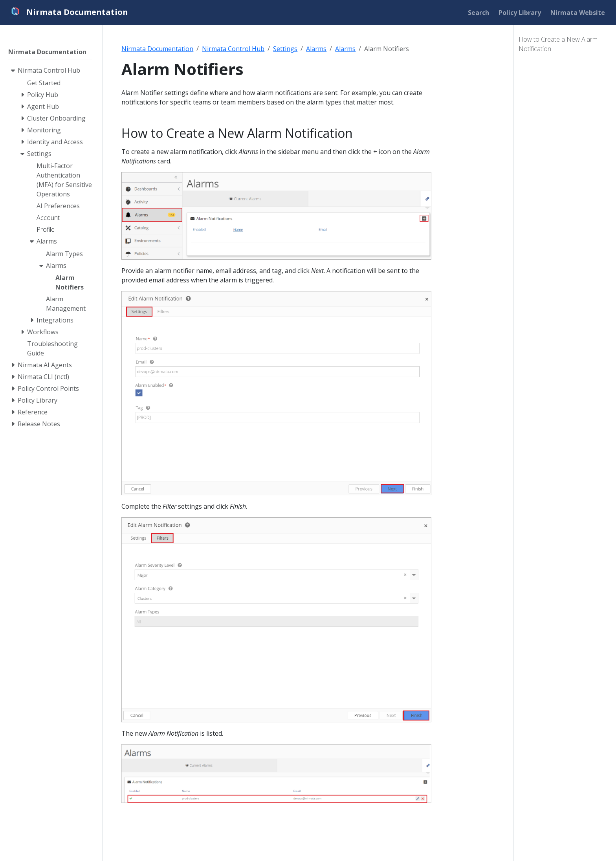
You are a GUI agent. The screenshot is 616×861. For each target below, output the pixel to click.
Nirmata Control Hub (233, 49)
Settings (285, 49)
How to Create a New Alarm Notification (558, 44)
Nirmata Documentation (157, 49)
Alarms (316, 49)
